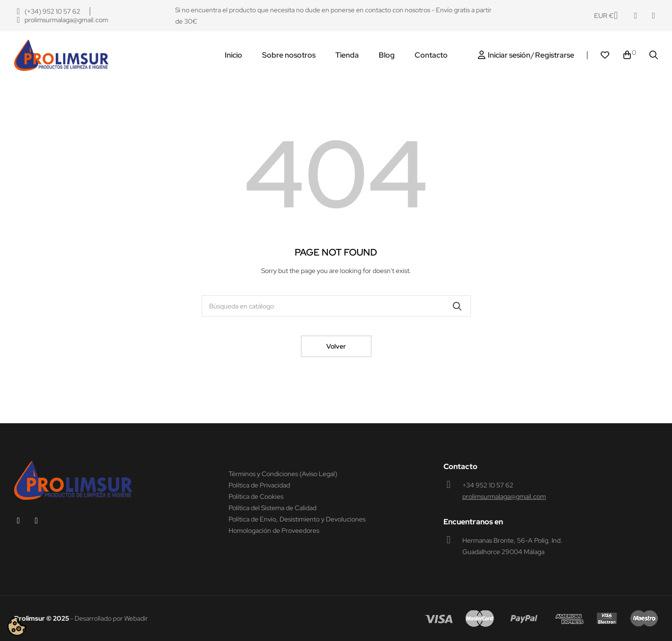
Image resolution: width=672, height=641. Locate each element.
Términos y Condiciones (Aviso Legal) (283, 474)
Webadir (136, 618)
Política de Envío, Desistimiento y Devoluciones (297, 519)
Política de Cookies (256, 496)
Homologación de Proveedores (274, 530)
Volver (336, 346)
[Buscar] (336, 306)
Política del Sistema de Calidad (272, 508)
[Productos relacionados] (606, 16)
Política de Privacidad (259, 485)
